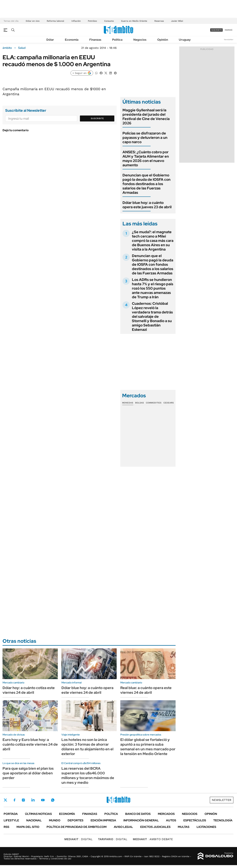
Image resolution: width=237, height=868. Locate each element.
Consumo (109, 21)
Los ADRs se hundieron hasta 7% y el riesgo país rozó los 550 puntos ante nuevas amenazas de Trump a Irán (153, 288)
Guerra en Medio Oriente (134, 21)
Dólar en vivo (33, 21)
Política (117, 40)
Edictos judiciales (155, 827)
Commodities (154, 403)
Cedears (169, 403)
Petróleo (92, 21)
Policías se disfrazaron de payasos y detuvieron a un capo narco (145, 138)
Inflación (76, 21)
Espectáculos (195, 820)
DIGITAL (78, 839)
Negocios (140, 40)
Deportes (75, 820)
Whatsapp (53, 800)
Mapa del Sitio (28, 827)
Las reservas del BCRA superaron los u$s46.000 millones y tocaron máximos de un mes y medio (88, 775)
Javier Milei (177, 21)
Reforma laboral (55, 21)
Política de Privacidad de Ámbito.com (77, 827)
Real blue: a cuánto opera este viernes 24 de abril (146, 690)
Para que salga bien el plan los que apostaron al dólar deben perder (28, 773)
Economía (72, 40)
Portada (11, 814)
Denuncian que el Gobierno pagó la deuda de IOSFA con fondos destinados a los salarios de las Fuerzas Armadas (146, 184)
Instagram (23, 800)
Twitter (5, 800)
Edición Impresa (103, 820)
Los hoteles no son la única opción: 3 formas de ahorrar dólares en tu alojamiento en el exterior (87, 747)
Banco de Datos (138, 814)
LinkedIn (33, 800)
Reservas (159, 21)
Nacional (34, 820)
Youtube (43, 800)
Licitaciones (206, 827)
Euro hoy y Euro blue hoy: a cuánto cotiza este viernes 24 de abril (30, 744)
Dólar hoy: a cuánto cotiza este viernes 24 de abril (29, 690)
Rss (6, 827)
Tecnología (223, 820)
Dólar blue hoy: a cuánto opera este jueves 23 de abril (147, 205)
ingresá (229, 30)
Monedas (128, 403)
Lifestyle (11, 820)
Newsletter (229, 39)
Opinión (163, 40)
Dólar (50, 40)
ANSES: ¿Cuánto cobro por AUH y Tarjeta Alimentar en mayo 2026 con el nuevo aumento (146, 159)
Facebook (14, 800)
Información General (141, 820)
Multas (184, 827)
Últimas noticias (38, 814)
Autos (171, 820)
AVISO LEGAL (123, 827)
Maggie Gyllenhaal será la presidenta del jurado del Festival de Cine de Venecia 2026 (146, 117)
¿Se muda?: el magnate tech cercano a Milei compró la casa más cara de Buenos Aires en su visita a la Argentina (153, 241)
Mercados (166, 814)
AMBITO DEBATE (153, 839)
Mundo (55, 820)
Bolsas (140, 403)
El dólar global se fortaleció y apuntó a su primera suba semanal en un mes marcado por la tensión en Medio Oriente (148, 747)
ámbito (7, 48)
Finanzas (95, 40)
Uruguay (185, 40)
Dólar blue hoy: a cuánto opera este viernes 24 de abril (87, 690)
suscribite (217, 30)
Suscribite (97, 118)
